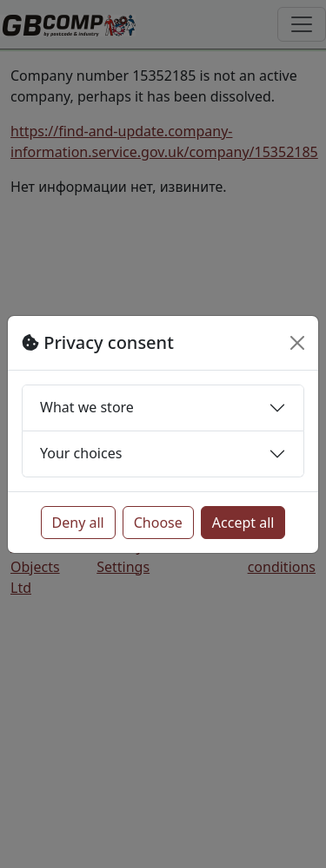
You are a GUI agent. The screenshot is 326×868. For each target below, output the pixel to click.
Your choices (81, 453)
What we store (87, 407)
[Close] (297, 343)
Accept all (243, 523)
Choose (158, 523)
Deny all (78, 523)
